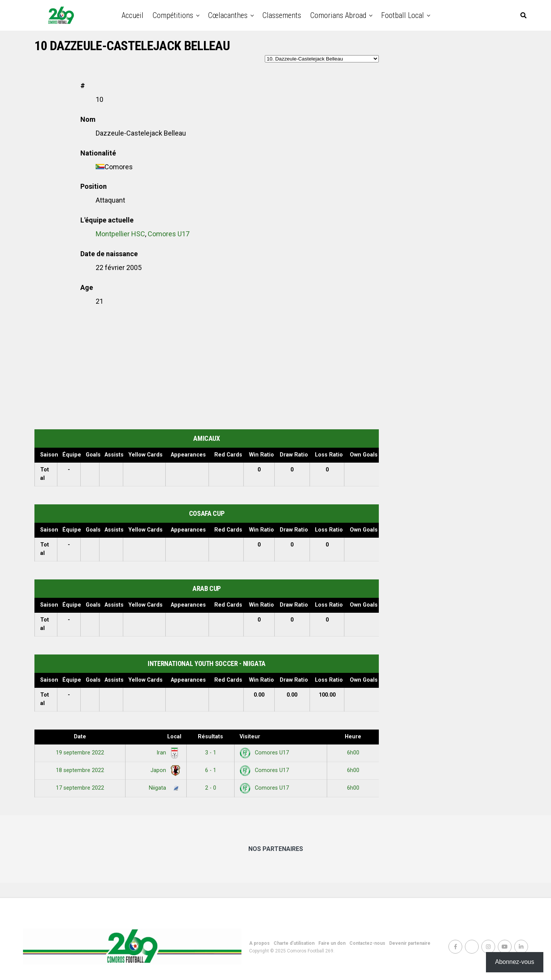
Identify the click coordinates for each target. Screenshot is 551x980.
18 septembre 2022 (80, 770)
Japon (165, 770)
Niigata (164, 788)
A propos (259, 943)
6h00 (353, 753)
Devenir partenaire (410, 943)
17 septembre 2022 (80, 788)
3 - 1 (211, 753)
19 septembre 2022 (80, 753)
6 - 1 (211, 770)
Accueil (133, 15)
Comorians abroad (338, 15)
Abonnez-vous (515, 962)
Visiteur (250, 737)
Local (174, 737)
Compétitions (173, 15)
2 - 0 (211, 788)
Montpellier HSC (120, 234)
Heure (353, 737)
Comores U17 (169, 234)
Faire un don (332, 943)
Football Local (403, 15)
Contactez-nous (367, 943)
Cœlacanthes (228, 15)
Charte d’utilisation (294, 943)
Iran (168, 753)
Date (80, 737)
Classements (282, 15)
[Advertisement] (207, 368)
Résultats (210, 737)
